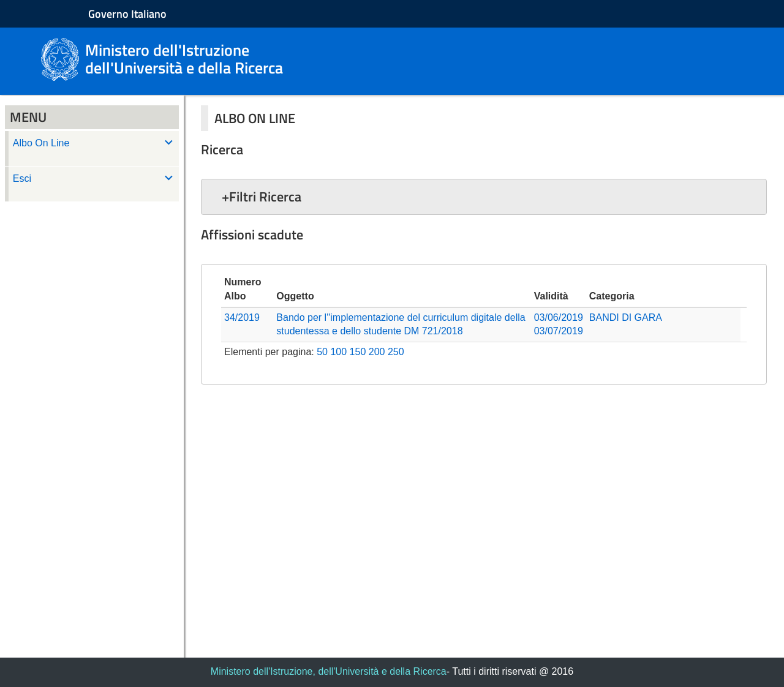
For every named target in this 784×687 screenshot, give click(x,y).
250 (396, 352)
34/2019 (242, 317)
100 (338, 352)
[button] (484, 197)
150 (358, 352)
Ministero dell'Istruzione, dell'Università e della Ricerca (329, 671)
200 (377, 352)
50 (322, 352)
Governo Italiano (127, 14)
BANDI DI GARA (626, 317)
